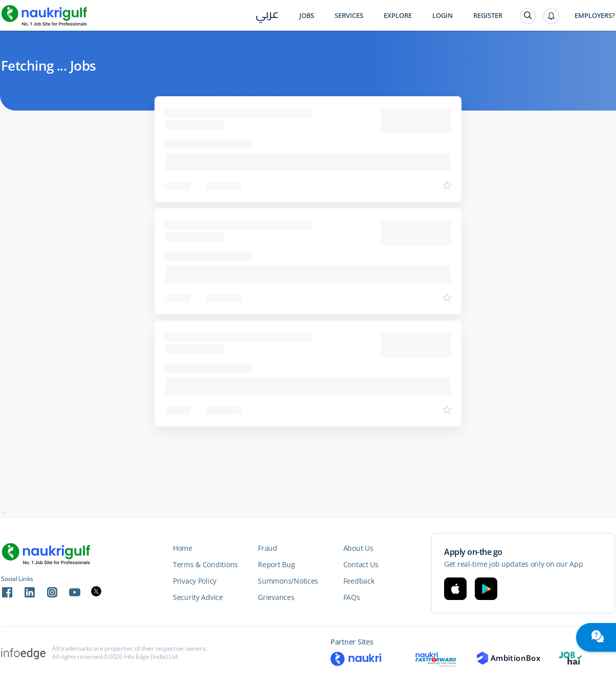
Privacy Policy (195, 581)
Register (488, 16)
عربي (267, 16)
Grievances (276, 597)
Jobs (307, 16)
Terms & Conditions (205, 564)
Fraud (268, 548)
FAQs (352, 597)
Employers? (595, 16)
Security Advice (198, 597)
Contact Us (361, 564)
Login (443, 16)
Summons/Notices (288, 581)
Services (349, 16)
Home (183, 548)
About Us (358, 548)
